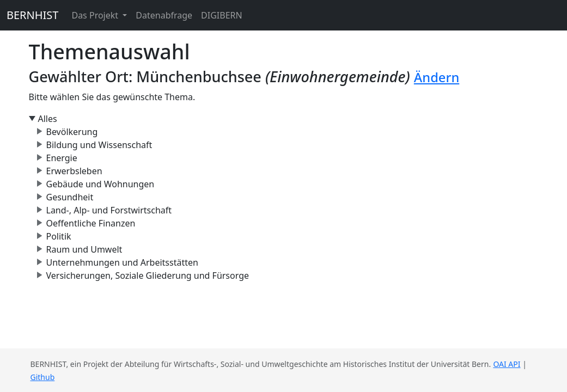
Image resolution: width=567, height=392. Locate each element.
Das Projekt (96, 15)
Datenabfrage (164, 15)
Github (43, 377)
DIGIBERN (222, 15)
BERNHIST (32, 15)
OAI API (507, 364)
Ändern (437, 77)
